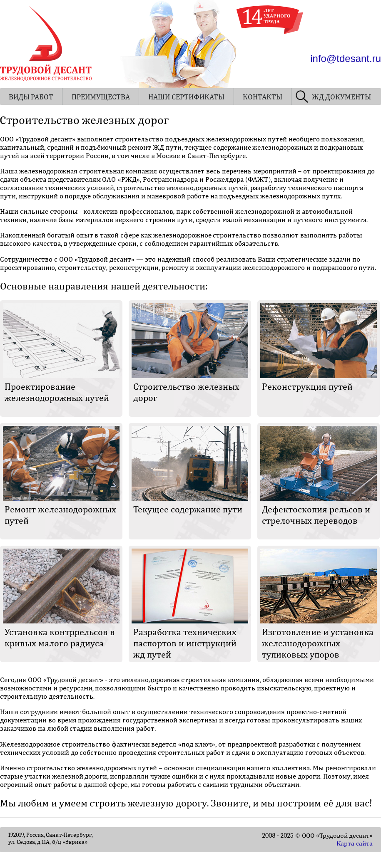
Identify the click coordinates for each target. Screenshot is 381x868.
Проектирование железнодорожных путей (57, 392)
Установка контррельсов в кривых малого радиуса (60, 638)
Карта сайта (355, 843)
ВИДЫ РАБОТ (31, 97)
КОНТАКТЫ (263, 97)
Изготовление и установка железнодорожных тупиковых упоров (318, 643)
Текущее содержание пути (188, 509)
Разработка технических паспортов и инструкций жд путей (185, 643)
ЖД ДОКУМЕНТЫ (342, 97)
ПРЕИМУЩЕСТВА (101, 97)
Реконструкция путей (307, 387)
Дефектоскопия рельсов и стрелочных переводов (316, 515)
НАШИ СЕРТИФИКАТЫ (186, 97)
